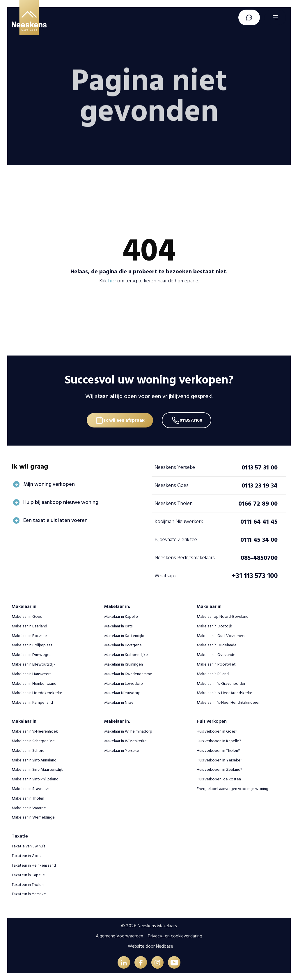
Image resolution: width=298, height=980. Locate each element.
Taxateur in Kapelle (28, 874)
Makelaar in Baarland (29, 626)
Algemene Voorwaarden (119, 935)
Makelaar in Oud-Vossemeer (221, 635)
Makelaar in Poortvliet (216, 664)
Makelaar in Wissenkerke (125, 740)
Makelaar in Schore (28, 750)
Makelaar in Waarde (29, 807)
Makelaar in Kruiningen (124, 664)
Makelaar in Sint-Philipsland (35, 778)
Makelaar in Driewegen (32, 654)
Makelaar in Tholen (28, 798)
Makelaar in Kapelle (121, 616)
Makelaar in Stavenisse (31, 788)
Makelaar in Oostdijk (214, 626)
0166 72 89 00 (258, 503)
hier (112, 281)
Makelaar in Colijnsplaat (32, 644)
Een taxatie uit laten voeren (55, 520)
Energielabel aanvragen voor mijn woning (233, 788)
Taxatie (20, 835)
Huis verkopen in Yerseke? (220, 759)
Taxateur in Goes (26, 855)
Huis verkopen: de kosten (219, 778)
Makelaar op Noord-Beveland (223, 616)
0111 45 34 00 (259, 539)
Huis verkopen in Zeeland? (220, 769)
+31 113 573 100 (255, 575)
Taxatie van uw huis (28, 846)
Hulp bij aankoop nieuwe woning (61, 502)
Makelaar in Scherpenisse (33, 740)
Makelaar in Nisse (119, 702)
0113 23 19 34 (260, 485)
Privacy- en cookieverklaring (175, 935)
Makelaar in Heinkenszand (34, 683)
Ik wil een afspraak (123, 419)
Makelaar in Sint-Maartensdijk (37, 769)
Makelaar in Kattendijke (125, 635)
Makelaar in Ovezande (216, 654)
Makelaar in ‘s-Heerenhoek (35, 731)
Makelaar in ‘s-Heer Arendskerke (225, 692)
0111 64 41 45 (259, 521)
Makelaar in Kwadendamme (128, 673)
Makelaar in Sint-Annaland (34, 759)
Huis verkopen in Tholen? (218, 750)
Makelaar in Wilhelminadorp (128, 731)
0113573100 (192, 419)
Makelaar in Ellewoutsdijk (34, 664)
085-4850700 (259, 557)
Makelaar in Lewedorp (124, 683)
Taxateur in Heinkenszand (34, 865)
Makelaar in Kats (118, 626)
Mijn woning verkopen (49, 484)
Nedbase (165, 945)
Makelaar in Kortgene (123, 644)
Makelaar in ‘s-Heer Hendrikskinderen (229, 702)
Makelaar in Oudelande (217, 644)
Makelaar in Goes (27, 616)
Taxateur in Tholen (28, 884)
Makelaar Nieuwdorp (122, 692)
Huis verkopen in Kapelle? (219, 740)
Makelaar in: (25, 606)
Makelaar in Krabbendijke (126, 654)
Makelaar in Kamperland (32, 702)
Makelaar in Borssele (29, 635)
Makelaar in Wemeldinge (33, 817)
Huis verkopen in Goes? (217, 731)
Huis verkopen (212, 721)
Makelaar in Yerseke (122, 750)
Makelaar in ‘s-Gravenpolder (221, 683)
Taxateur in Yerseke (29, 893)
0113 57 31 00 (260, 467)
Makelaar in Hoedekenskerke (37, 692)
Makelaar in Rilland (213, 673)
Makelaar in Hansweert (31, 673)
